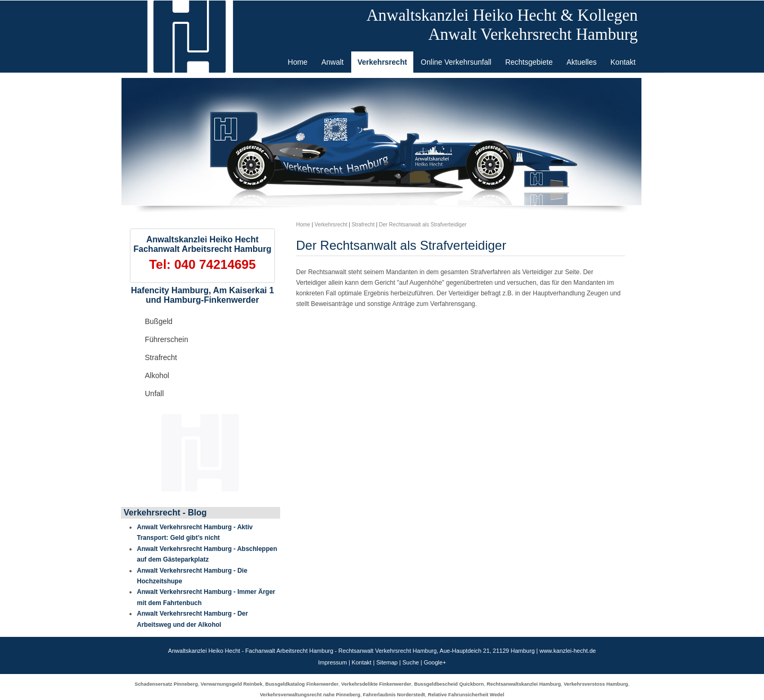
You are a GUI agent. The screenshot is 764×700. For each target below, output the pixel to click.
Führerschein (167, 339)
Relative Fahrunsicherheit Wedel (466, 695)
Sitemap (387, 662)
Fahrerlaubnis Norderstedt (394, 695)
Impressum (332, 662)
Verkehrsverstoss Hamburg (596, 684)
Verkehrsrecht (331, 225)
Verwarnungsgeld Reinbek (232, 684)
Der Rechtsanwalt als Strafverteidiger (423, 225)
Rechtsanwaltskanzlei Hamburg (524, 684)
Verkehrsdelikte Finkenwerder (376, 684)
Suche (410, 662)
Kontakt (362, 662)
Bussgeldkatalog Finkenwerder (302, 684)
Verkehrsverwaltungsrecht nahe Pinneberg (310, 695)
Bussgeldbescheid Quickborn (449, 684)
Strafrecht (161, 357)
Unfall (154, 393)
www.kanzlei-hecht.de (568, 651)
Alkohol (157, 375)
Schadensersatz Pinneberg (166, 684)
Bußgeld (159, 321)
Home (303, 225)
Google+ (435, 662)
